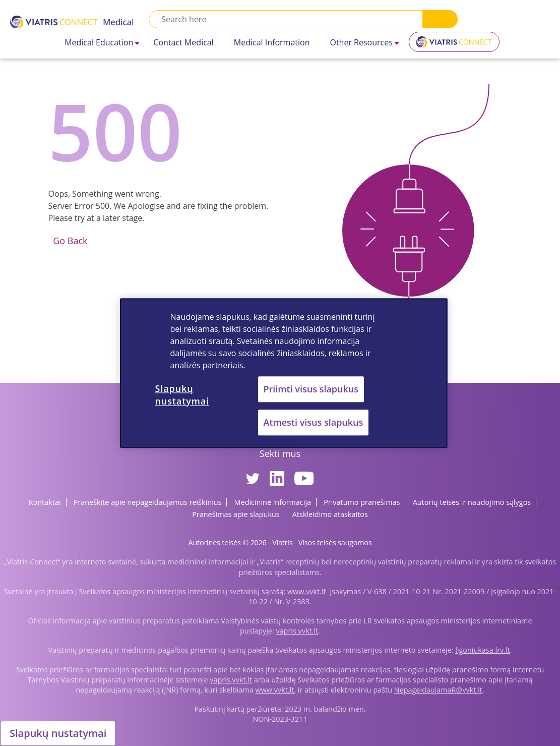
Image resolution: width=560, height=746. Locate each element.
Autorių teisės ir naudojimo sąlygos (472, 502)
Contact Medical (183, 42)
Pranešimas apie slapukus (236, 514)
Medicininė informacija (273, 502)
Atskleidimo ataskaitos (330, 514)
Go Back (69, 241)
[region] (284, 373)
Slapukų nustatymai (58, 733)
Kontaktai (45, 502)
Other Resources (361, 42)
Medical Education (99, 42)
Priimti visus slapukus (311, 389)
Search (440, 19)
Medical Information (272, 42)
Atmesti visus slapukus (314, 422)
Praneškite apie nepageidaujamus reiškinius (148, 502)
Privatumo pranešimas (362, 502)
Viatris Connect (454, 45)
